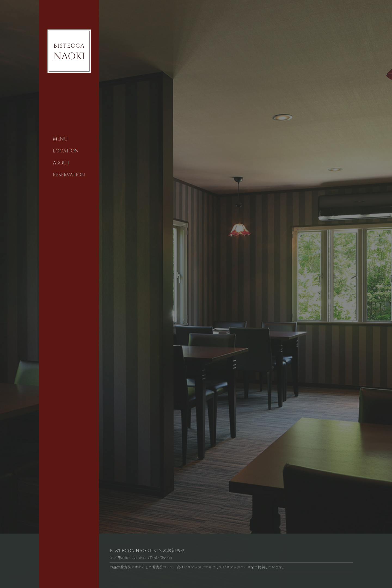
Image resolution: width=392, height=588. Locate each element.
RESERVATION (69, 175)
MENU (60, 139)
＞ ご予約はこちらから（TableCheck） (142, 558)
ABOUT (61, 163)
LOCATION (66, 151)
